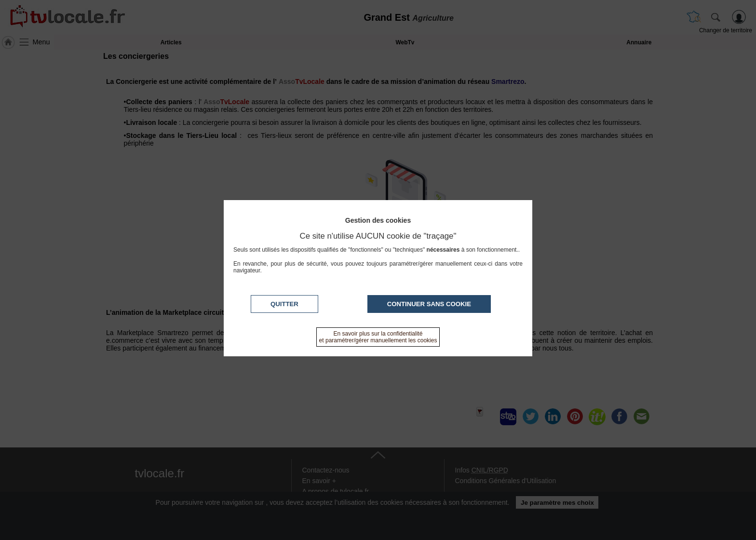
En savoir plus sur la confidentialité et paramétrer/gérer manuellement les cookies (378, 337)
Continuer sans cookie (429, 304)
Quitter (284, 304)
